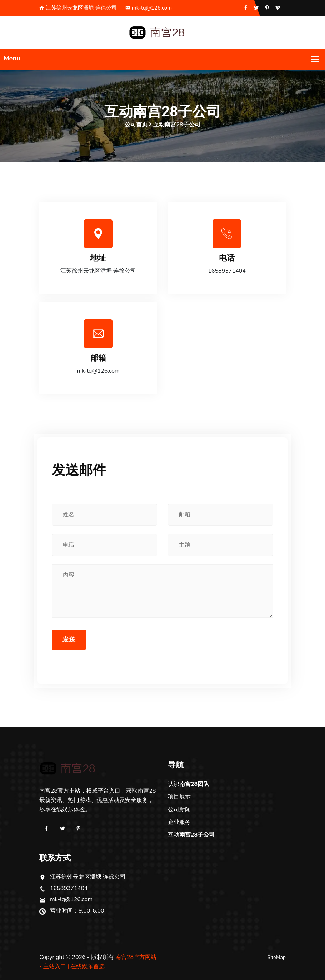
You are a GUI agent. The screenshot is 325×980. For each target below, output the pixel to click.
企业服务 (179, 822)
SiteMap (276, 957)
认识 (188, 784)
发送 (69, 640)
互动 (191, 835)
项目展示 (179, 797)
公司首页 (136, 125)
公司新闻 (179, 809)
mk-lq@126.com (149, 8)
